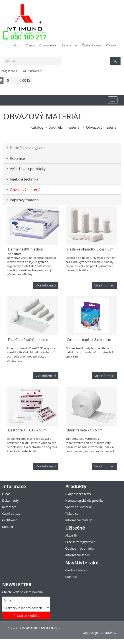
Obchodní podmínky (80, 548)
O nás (30, 45)
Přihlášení (33, 71)
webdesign (90, 633)
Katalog (37, 127)
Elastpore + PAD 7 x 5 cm (27, 430)
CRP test (71, 577)
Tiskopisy (72, 514)
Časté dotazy (91, 45)
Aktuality (72, 535)
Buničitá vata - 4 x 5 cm (85, 430)
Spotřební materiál (65, 127)
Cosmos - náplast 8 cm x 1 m (89, 340)
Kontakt (112, 45)
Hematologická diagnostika (84, 500)
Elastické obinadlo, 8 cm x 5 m (90, 249)
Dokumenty (48, 45)
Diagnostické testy (78, 494)
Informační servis (78, 555)
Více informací (46, 285)
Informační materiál (79, 520)
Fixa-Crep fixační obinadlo (28, 340)
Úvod (17, 45)
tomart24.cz (108, 633)
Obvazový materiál (102, 127)
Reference (69, 45)
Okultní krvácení (77, 570)
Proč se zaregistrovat (80, 542)
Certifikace (10, 520)
